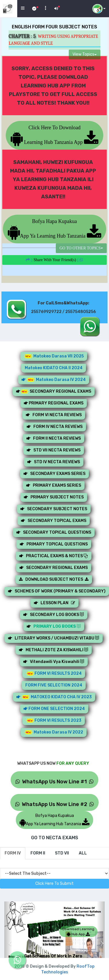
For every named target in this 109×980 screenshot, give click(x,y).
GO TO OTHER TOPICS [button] (81, 248)
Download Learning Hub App (78, 932)
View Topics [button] (85, 54)
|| (54, 260)
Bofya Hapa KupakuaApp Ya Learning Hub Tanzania (54, 229)
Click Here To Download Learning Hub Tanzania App (54, 135)
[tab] (13, 853)
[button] (8, 939)
